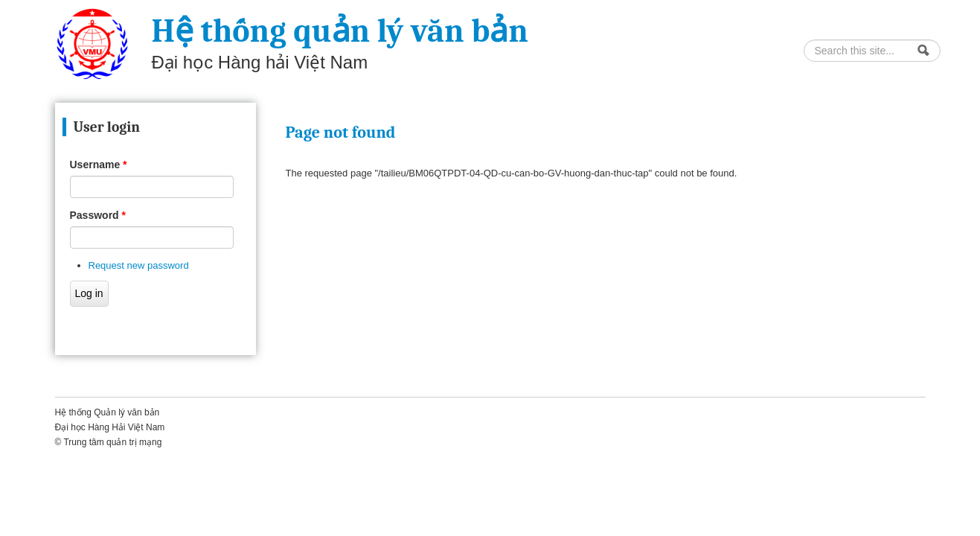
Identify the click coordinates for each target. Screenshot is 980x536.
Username (99, 165)
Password (98, 215)
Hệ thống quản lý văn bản (340, 31)
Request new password (139, 265)
